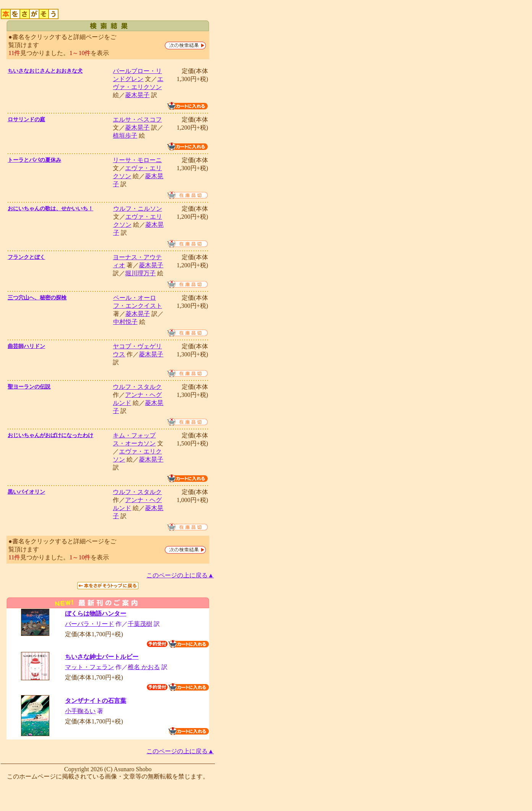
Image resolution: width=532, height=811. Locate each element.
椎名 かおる (144, 667)
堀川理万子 (140, 273)
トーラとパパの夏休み (34, 160)
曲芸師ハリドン (26, 346)
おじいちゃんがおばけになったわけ (50, 435)
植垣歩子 (125, 136)
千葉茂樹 (140, 624)
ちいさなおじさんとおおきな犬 (45, 71)
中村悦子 (125, 322)
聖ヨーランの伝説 (29, 387)
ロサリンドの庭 (26, 119)
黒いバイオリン (26, 492)
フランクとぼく (26, 257)
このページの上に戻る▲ (180, 575)
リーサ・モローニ (137, 160)
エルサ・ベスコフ (137, 119)
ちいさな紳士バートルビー (102, 657)
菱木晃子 (137, 95)
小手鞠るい (80, 711)
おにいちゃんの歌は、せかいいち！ (50, 209)
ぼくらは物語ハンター (96, 614)
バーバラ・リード (89, 624)
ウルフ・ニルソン (138, 209)
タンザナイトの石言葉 (96, 701)
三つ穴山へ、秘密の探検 (37, 298)
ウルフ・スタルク (137, 387)
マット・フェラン (89, 667)
